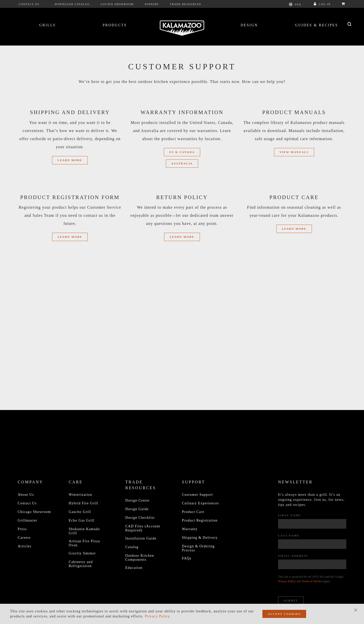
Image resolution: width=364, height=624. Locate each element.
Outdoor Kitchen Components (140, 558)
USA (295, 4)
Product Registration (200, 520)
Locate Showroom (117, 4)
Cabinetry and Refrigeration (81, 564)
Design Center (138, 500)
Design (249, 25)
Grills (48, 25)
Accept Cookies (284, 614)
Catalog (132, 547)
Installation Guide (141, 538)
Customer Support (197, 495)
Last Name (289, 535)
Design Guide (137, 509)
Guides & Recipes (316, 25)
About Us (26, 495)
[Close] (356, 610)
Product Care (193, 512)
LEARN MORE (294, 229)
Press (22, 529)
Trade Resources (186, 4)
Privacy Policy (287, 581)
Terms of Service (312, 581)
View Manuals (294, 152)
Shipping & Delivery (200, 538)
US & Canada (182, 152)
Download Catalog (72, 4)
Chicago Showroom (34, 512)
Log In (322, 4)
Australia (182, 163)
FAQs (187, 558)
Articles (25, 546)
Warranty (190, 529)
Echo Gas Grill (82, 520)
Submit (291, 600)
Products (115, 25)
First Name (290, 515)
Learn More (70, 160)
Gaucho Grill (80, 512)
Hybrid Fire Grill (84, 503)
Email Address (293, 556)
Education (134, 568)
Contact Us (31, 4)
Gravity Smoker (82, 553)
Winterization (81, 495)
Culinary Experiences (200, 503)
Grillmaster (28, 520)
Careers (24, 538)
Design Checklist (140, 518)
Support (152, 4)
